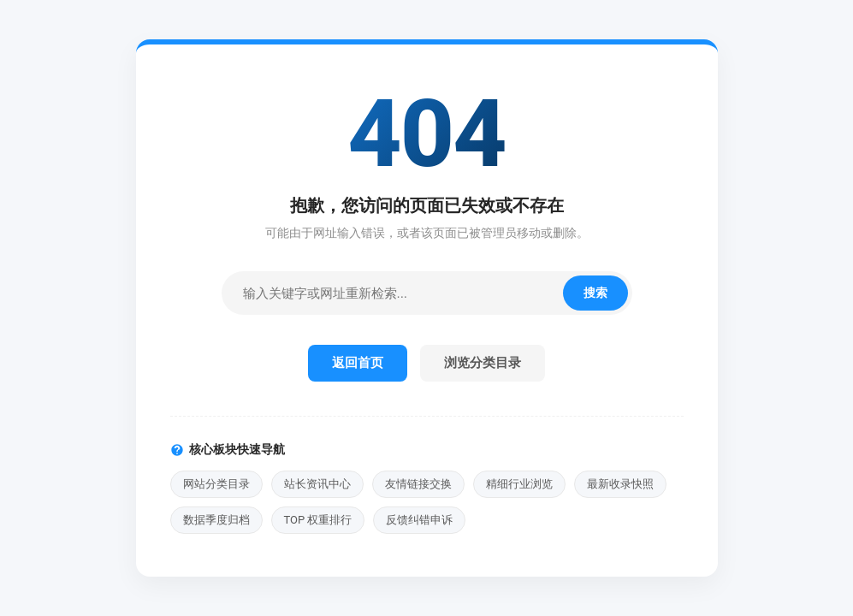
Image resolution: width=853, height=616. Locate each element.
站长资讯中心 (317, 484)
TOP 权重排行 (318, 520)
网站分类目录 (216, 484)
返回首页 (358, 363)
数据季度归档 (216, 520)
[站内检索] (394, 293)
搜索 (595, 293)
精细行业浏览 (519, 484)
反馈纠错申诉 (419, 520)
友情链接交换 (418, 484)
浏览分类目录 (483, 363)
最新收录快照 (620, 484)
